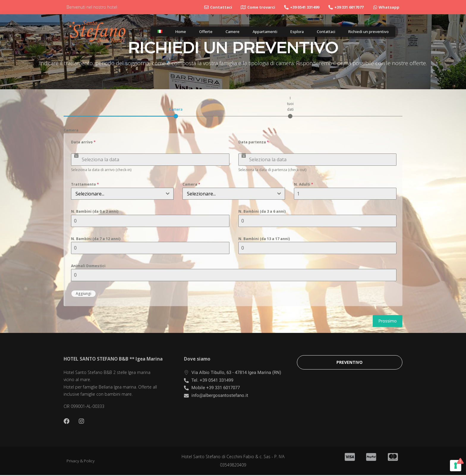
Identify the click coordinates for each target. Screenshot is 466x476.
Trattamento (85, 184)
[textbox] (117, 194)
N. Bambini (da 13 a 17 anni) (264, 239)
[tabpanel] (233, 217)
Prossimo (388, 321)
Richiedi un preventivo (366, 32)
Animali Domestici (88, 266)
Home (176, 32)
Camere (226, 32)
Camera (71, 130)
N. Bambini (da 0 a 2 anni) (95, 211)
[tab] (176, 112)
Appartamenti (259, 32)
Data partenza (254, 142)
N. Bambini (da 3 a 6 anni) (262, 211)
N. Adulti (304, 184)
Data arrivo (83, 142)
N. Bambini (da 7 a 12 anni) (96, 239)
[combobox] (122, 194)
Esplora (292, 32)
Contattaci (321, 32)
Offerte (200, 32)
